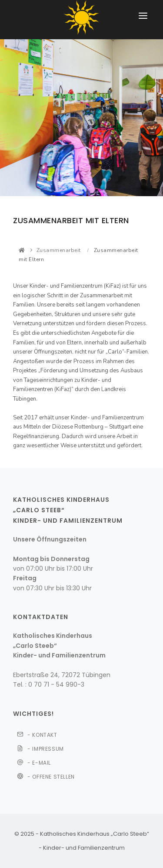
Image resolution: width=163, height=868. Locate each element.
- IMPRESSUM (40, 749)
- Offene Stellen (46, 778)
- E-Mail (34, 764)
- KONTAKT (37, 736)
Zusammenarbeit (59, 250)
